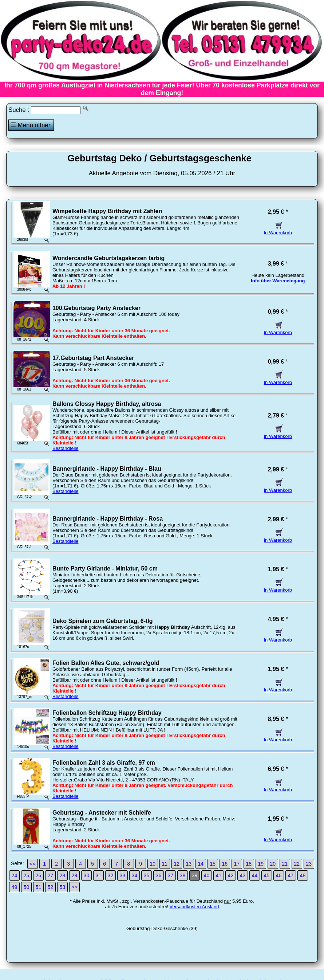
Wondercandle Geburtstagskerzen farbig (108, 258)
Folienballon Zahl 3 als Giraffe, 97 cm (104, 763)
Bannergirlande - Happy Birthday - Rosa (108, 519)
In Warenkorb (278, 230)
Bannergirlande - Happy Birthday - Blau (107, 469)
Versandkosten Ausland (194, 907)
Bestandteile (66, 448)
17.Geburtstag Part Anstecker (93, 358)
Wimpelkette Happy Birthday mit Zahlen (107, 211)
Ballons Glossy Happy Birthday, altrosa (107, 404)
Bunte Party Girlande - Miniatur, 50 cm (105, 569)
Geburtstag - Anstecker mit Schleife (102, 813)
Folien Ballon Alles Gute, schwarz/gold (106, 663)
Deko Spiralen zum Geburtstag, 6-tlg (103, 621)
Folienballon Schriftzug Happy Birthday (107, 713)
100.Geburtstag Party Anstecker (96, 308)
